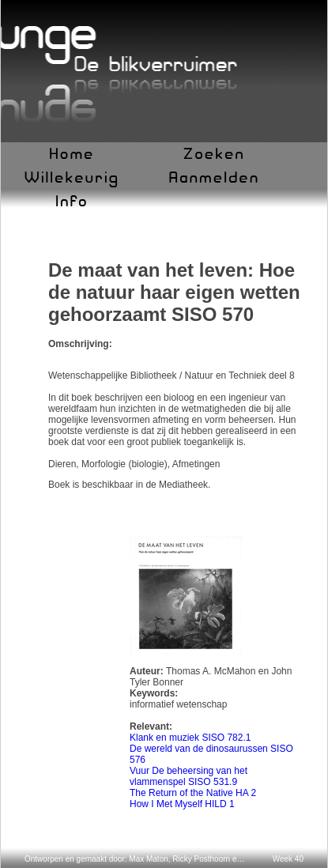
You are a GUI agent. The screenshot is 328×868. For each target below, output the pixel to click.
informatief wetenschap (178, 704)
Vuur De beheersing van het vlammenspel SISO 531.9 (189, 776)
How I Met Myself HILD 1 (182, 804)
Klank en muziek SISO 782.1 (190, 738)
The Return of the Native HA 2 (193, 793)
